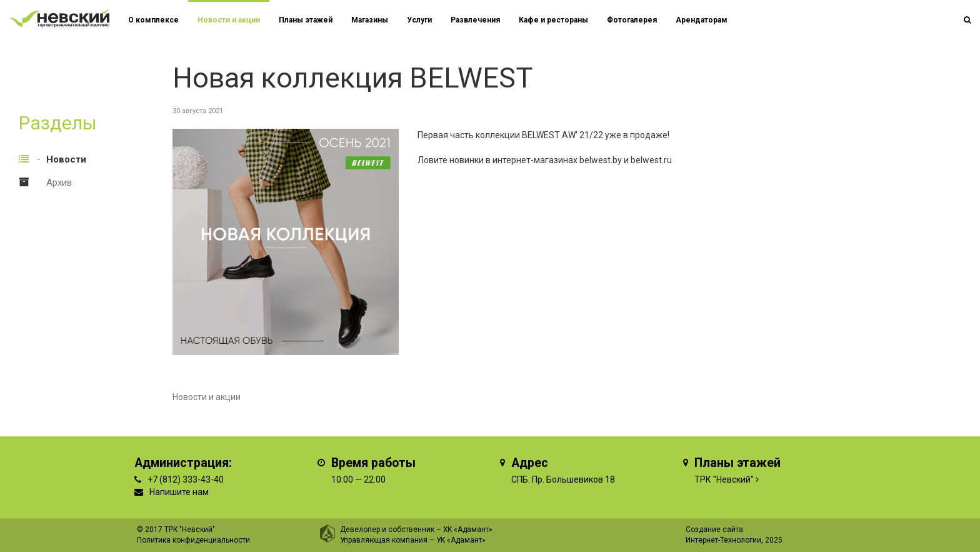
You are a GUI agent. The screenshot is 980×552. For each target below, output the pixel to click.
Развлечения (475, 20)
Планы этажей (306, 20)
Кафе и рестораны (553, 20)
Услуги (419, 20)
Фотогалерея (632, 20)
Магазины (370, 20)
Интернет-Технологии (723, 540)
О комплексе (153, 20)
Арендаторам (702, 20)
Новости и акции (229, 20)
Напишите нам (179, 492)
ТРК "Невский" (724, 479)
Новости (66, 159)
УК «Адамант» (461, 540)
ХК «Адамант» (468, 529)
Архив (59, 183)
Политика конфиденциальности (193, 540)
